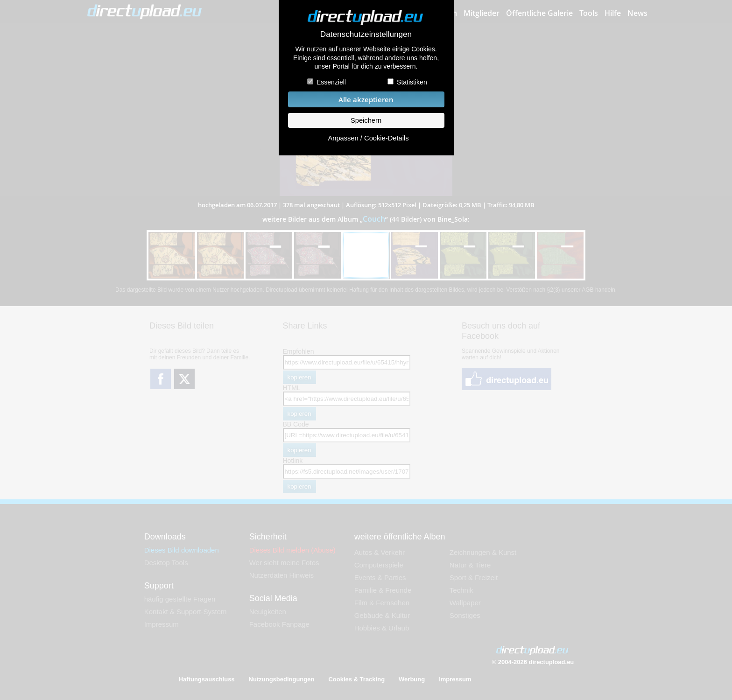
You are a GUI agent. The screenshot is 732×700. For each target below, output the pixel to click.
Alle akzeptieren (366, 100)
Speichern (366, 120)
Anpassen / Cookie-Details (368, 138)
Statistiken (412, 82)
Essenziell (331, 82)
